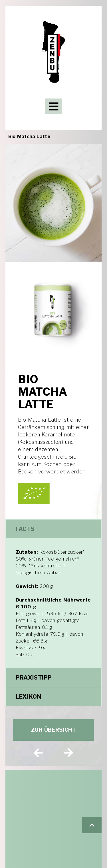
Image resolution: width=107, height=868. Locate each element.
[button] (92, 825)
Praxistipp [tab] (34, 678)
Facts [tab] (25, 529)
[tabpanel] (54, 603)
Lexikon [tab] (28, 697)
